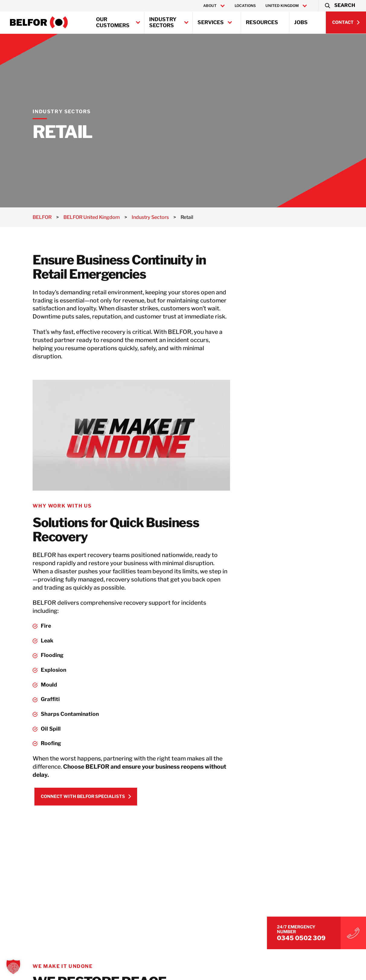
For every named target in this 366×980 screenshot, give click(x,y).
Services (211, 22)
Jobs (301, 22)
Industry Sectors (163, 22)
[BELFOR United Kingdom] (39, 22)
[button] (340, 6)
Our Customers (113, 22)
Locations (245, 6)
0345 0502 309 (308, 937)
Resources (262, 22)
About (210, 6)
